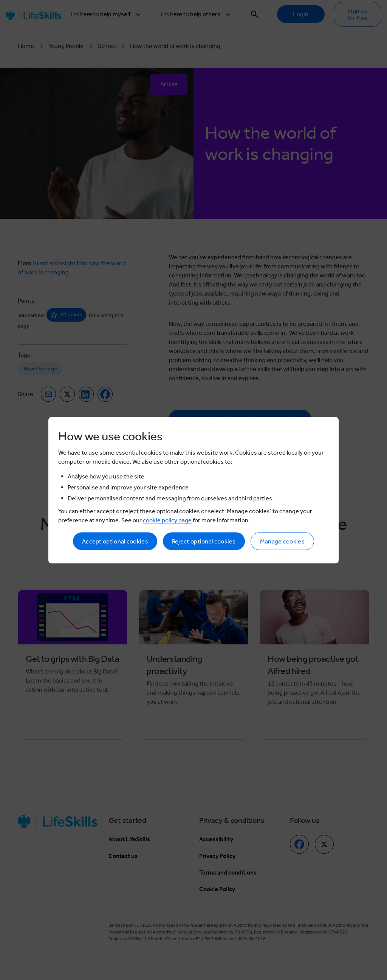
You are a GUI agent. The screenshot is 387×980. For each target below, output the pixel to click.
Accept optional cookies (115, 541)
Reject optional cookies (204, 541)
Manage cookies (282, 541)
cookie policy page (167, 520)
